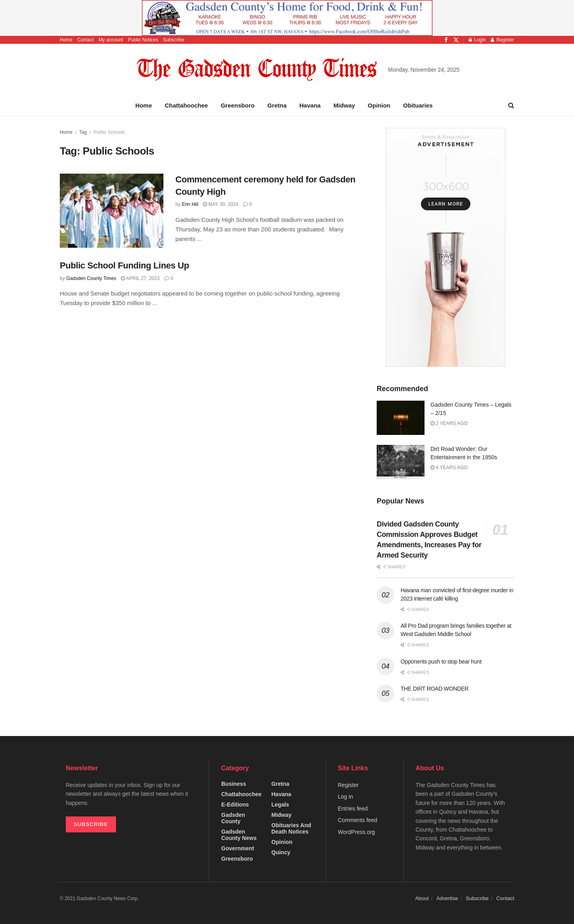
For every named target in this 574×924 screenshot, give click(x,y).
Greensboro (238, 105)
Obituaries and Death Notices (291, 828)
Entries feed (353, 808)
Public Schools (109, 132)
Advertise (447, 898)
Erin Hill (190, 204)
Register (502, 40)
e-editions (235, 805)
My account (111, 40)
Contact (86, 40)
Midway (344, 105)
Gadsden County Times (91, 278)
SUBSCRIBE (91, 824)
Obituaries (418, 105)
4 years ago (449, 468)
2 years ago (449, 423)
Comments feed (358, 820)
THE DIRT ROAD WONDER (434, 689)
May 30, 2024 (220, 204)
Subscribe (174, 40)
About (422, 898)
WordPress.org (357, 832)
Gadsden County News (239, 835)
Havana (310, 105)
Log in (346, 797)
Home (66, 40)
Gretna (277, 105)
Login (477, 40)
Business (234, 784)
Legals (280, 805)
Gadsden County (233, 818)
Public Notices (143, 40)
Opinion (379, 105)
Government (238, 848)
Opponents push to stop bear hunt (441, 662)
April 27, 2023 (140, 278)
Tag (83, 132)
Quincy (281, 852)
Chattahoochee (186, 105)
